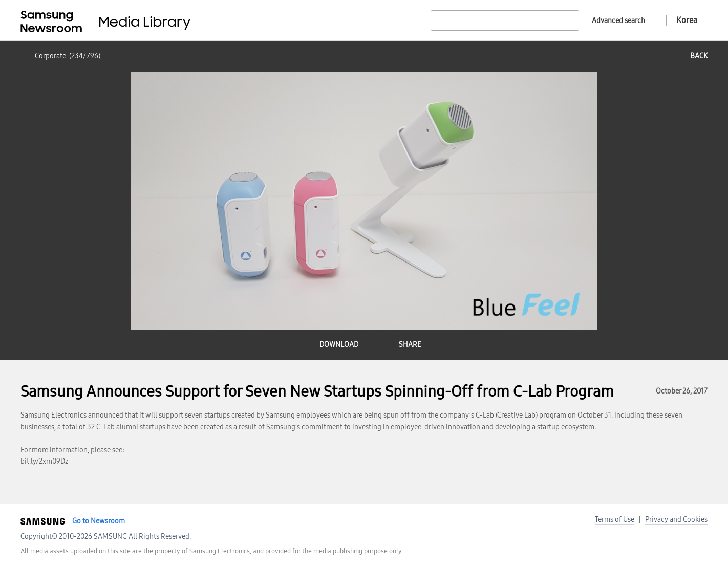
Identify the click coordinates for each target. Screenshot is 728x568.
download (339, 345)
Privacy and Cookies (676, 520)
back (699, 56)
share (410, 345)
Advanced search (618, 21)
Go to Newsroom (99, 521)
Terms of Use (615, 520)
